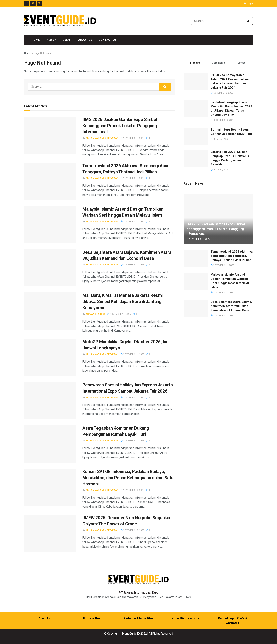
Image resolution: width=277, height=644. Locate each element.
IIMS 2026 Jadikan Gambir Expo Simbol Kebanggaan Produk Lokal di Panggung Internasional (120, 126)
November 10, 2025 (132, 490)
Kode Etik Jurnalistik (186, 618)
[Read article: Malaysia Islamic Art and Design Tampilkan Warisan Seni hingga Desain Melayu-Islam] (50, 225)
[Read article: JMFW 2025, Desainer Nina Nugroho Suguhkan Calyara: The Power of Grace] (50, 533)
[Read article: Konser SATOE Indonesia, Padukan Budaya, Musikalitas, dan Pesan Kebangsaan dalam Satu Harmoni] (50, 487)
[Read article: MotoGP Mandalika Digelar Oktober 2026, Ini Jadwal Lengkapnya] (50, 357)
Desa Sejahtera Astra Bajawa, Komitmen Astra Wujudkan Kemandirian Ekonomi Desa (231, 306)
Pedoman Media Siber (138, 618)
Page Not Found (43, 53)
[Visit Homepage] (60, 21)
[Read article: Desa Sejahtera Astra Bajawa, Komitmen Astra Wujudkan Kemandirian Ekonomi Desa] (50, 268)
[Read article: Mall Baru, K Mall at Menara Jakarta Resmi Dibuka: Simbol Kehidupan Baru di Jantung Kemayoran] (50, 311)
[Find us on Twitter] (33, 3)
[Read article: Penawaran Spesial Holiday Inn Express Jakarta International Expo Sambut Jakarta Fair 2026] (50, 401)
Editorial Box (92, 618)
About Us (85, 40)
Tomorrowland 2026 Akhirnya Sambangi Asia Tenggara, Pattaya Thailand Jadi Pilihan (232, 256)
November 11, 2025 (132, 138)
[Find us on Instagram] (39, 3)
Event (67, 40)
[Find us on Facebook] (27, 3)
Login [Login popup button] (248, 3)
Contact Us (108, 40)
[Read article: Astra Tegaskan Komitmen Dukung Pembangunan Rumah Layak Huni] (50, 444)
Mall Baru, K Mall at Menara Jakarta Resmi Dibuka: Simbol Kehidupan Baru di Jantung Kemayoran (122, 302)
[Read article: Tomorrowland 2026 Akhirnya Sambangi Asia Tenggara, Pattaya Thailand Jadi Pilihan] (50, 181)
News (50, 40)
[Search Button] (249, 21)
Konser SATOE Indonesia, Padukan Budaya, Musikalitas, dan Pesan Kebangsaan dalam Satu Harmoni (128, 478)
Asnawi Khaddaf (96, 314)
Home (36, 40)
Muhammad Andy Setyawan (102, 138)
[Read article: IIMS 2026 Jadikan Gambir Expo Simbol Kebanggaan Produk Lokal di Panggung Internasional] (50, 135)
